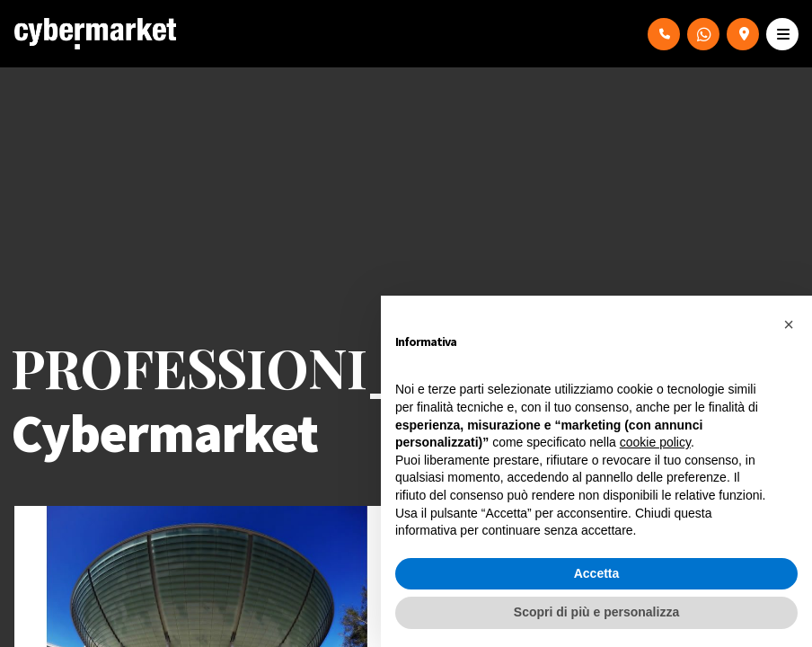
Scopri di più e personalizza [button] (596, 612)
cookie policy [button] (655, 442)
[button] (789, 324)
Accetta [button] (597, 573)
